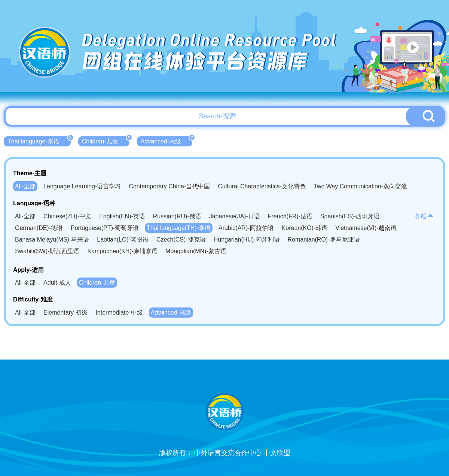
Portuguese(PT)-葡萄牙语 (105, 228)
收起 (424, 216)
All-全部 (25, 186)
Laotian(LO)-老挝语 (123, 239)
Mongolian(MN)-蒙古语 (196, 251)
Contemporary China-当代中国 (169, 186)
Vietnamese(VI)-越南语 (366, 228)
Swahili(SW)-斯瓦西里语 (47, 251)
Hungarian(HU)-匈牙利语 (247, 239)
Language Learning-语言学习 (82, 186)
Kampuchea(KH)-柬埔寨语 (122, 251)
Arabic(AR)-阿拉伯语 (246, 228)
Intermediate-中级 (119, 313)
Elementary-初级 (65, 313)
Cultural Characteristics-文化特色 (262, 186)
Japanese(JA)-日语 (235, 216)
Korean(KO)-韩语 (305, 228)
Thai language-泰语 (39, 140)
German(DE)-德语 (39, 228)
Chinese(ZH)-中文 (67, 216)
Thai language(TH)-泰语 (179, 228)
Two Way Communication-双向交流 (360, 186)
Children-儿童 (106, 140)
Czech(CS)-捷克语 (181, 239)
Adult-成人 (57, 283)
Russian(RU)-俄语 (177, 216)
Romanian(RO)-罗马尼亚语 (324, 239)
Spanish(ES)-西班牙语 (350, 216)
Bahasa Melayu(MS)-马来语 (52, 239)
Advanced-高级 (167, 140)
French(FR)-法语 (290, 216)
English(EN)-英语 (122, 216)
